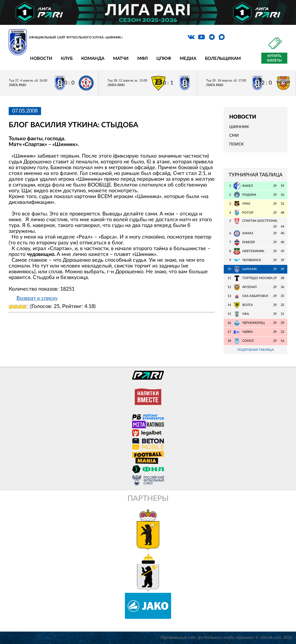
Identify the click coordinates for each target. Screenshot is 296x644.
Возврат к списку (37, 298)
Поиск (236, 144)
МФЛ (143, 59)
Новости (41, 59)
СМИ (234, 136)
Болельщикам (223, 59)
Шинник (239, 127)
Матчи (121, 59)
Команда (93, 59)
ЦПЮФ (164, 59)
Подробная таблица (256, 350)
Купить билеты (274, 58)
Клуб (67, 59)
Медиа (188, 59)
